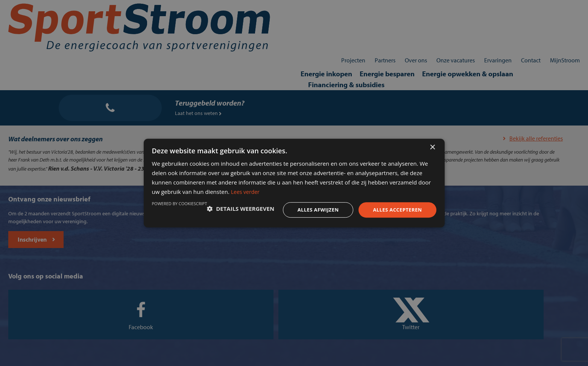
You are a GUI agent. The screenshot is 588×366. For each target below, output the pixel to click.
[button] (198, 209)
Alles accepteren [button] (383, 209)
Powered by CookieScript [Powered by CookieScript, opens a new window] (396, 228)
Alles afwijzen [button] (301, 209)
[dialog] (294, 183)
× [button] (432, 138)
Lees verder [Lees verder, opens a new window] (371, 188)
